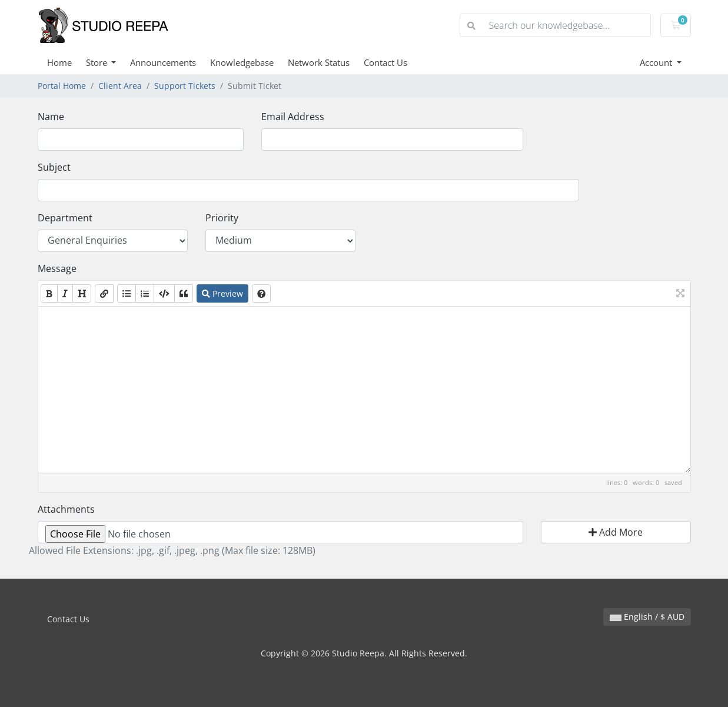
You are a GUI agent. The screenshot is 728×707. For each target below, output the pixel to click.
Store (98, 62)
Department (65, 218)
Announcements (163, 62)
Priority (222, 218)
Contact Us (385, 62)
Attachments (66, 509)
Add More (616, 532)
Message (57, 268)
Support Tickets (185, 86)
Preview (222, 293)
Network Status (319, 62)
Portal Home (62, 86)
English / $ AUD (647, 617)
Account (657, 62)
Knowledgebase (242, 62)
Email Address (293, 117)
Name (51, 117)
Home (59, 62)
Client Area (120, 86)
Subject (54, 167)
